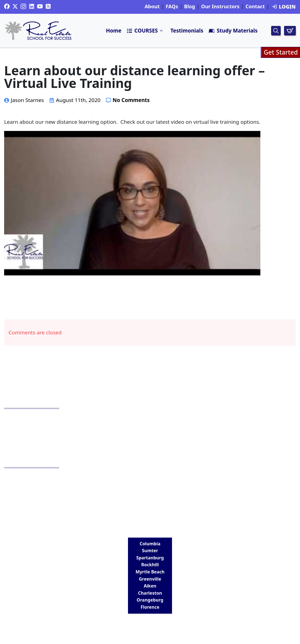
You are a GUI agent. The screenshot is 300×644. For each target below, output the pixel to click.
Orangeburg (150, 600)
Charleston (150, 593)
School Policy (150, 426)
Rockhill (150, 565)
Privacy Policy (150, 418)
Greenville (150, 579)
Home (114, 31)
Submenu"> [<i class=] (162, 31)
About (152, 7)
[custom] (7, 6)
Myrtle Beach (150, 572)
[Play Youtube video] (132, 203)
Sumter (150, 551)
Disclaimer (150, 434)
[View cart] (290, 31)
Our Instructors (220, 7)
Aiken (150, 586)
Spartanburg (150, 558)
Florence (150, 607)
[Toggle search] (276, 31)
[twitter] (15, 6)
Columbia (150, 544)
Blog (190, 7)
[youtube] (40, 6)
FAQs (172, 7)
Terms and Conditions (150, 443)
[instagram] (23, 6)
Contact (255, 7)
